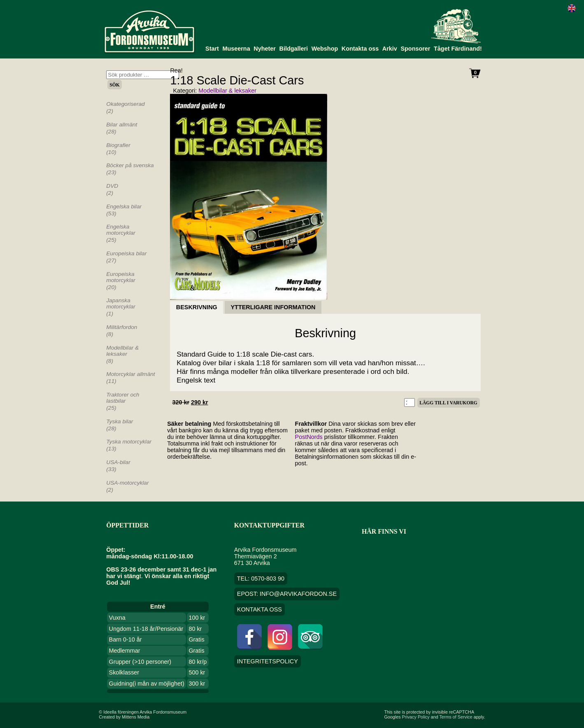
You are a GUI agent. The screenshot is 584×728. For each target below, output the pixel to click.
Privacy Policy (416, 717)
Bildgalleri (294, 49)
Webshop (325, 49)
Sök (114, 85)
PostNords (309, 437)
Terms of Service (456, 717)
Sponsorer (415, 49)
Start (212, 49)
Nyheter (265, 49)
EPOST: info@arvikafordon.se (287, 594)
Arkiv (390, 49)
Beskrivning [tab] (197, 308)
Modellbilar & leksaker (227, 91)
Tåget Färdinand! (458, 49)
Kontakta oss (360, 49)
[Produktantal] (410, 402)
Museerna (236, 49)
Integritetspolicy (268, 661)
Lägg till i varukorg (448, 403)
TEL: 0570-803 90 (261, 579)
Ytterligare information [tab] (273, 308)
